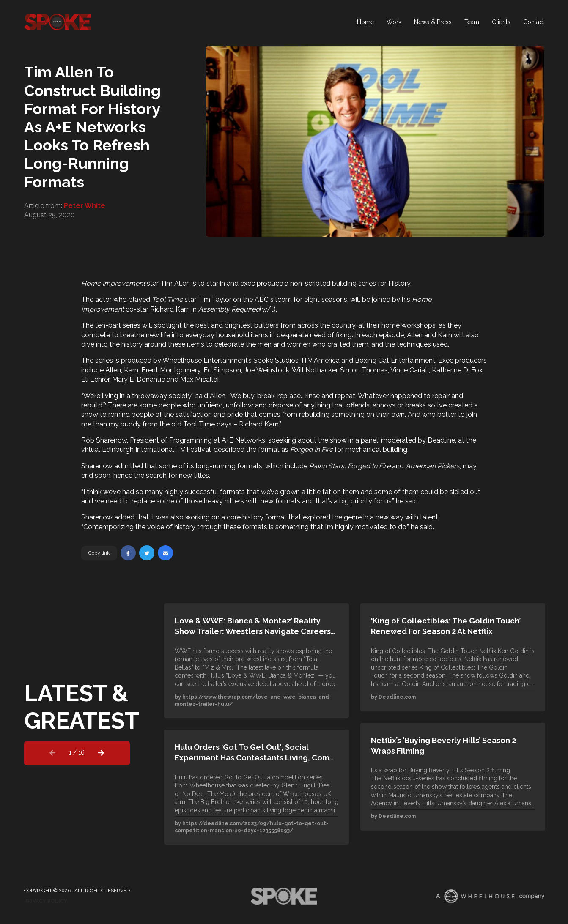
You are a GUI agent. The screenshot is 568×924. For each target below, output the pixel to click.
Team (472, 23)
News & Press (433, 23)
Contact (534, 23)
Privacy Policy (46, 901)
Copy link (99, 553)
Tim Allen (175, 283)
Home (365, 23)
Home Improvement (113, 283)
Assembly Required (229, 309)
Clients (501, 23)
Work (394, 23)
